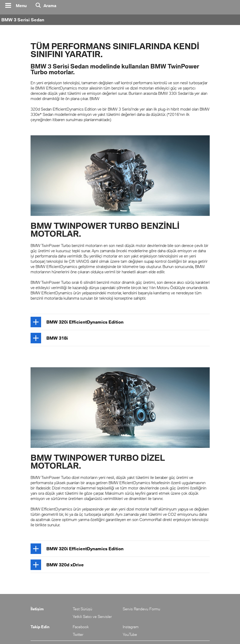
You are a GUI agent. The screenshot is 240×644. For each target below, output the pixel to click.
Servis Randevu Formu (141, 609)
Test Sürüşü (82, 609)
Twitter (78, 634)
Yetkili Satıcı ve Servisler (92, 616)
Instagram (131, 627)
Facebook (81, 627)
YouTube (130, 634)
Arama (50, 6)
